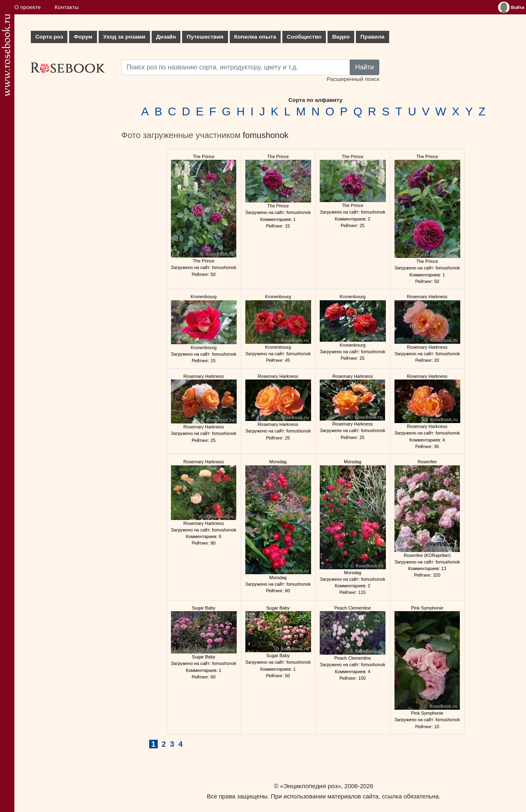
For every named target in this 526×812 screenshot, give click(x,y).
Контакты (67, 7)
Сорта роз (49, 37)
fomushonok (266, 135)
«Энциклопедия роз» (311, 786)
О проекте (28, 7)
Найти (365, 67)
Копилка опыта (255, 37)
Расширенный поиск (353, 79)
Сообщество (304, 37)
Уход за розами (124, 37)
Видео (341, 37)
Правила (373, 37)
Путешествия (205, 37)
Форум (83, 37)
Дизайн (166, 37)
